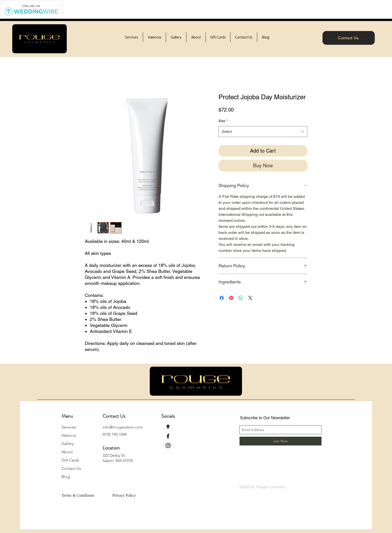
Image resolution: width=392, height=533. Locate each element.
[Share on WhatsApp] (241, 298)
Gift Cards (70, 460)
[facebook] (168, 436)
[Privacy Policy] (129, 495)
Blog (66, 477)
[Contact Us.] (349, 38)
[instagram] (168, 445)
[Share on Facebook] (222, 298)
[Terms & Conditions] (82, 495)
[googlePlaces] (168, 427)
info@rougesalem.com (123, 427)
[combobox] (263, 132)
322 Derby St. (114, 455)
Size (223, 121)
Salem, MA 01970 (118, 461)
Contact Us (71, 468)
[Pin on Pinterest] (231, 298)
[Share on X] (250, 298)
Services (69, 427)
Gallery (68, 444)
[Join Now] (280, 441)
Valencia (69, 435)
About (67, 452)
